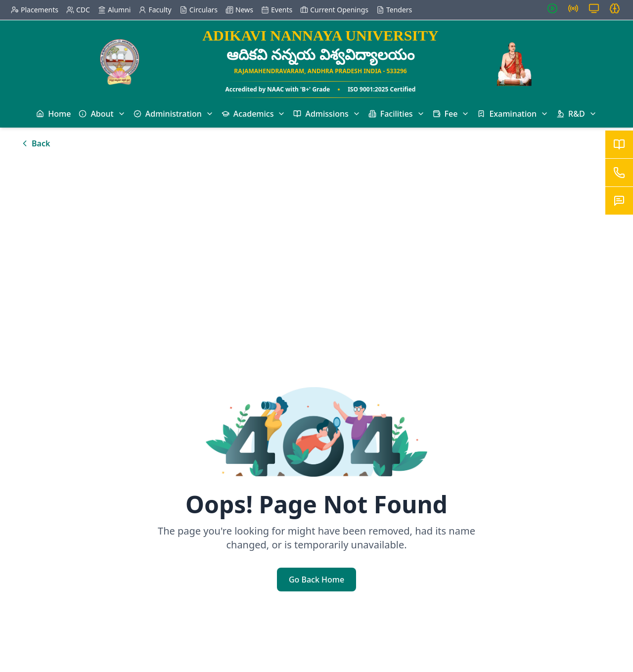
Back (35, 143)
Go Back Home (316, 580)
